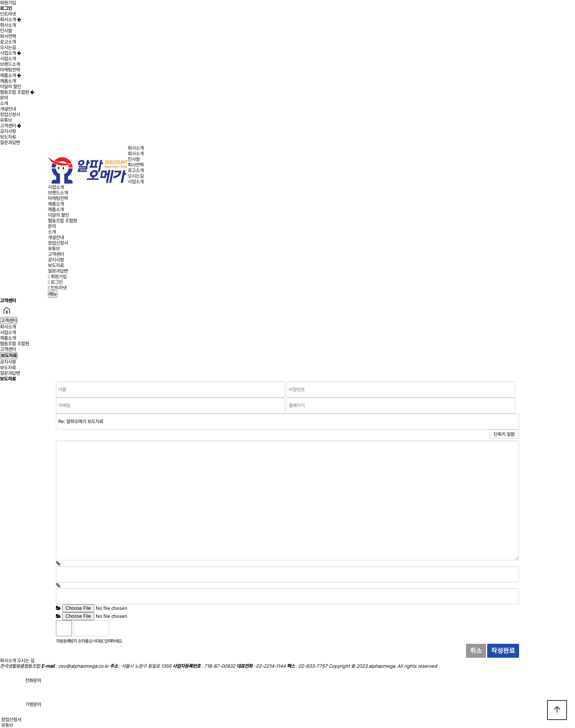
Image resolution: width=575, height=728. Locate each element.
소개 (4, 103)
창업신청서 (10, 115)
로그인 (55, 282)
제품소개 (11, 75)
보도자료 (8, 137)
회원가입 (8, 3)
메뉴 (53, 294)
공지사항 (8, 131)
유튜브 (6, 120)
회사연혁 (8, 36)
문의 (4, 98)
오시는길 (8, 47)
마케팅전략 (10, 70)
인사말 (6, 31)
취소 (476, 651)
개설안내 (8, 109)
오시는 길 (26, 661)
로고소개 (8, 42)
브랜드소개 (10, 64)
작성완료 (503, 651)
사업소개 (11, 53)
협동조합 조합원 (17, 92)
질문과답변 (10, 142)
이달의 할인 (11, 87)
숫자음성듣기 (118, 628)
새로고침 (135, 628)
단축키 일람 (504, 434)
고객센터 (11, 126)
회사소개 (11, 20)
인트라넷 (8, 14)
